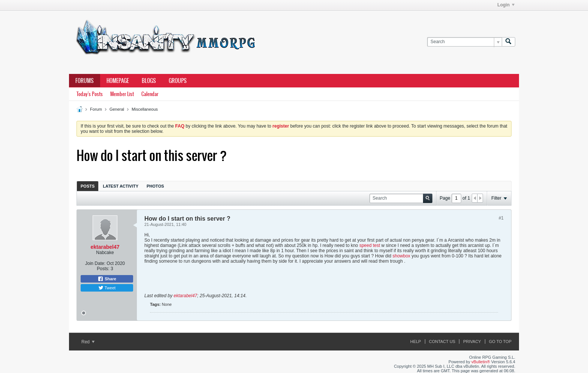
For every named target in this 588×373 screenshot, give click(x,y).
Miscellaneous (145, 109)
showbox (401, 256)
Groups (178, 81)
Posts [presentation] (88, 186)
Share (107, 279)
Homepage (118, 81)
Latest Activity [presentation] (121, 186)
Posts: (103, 269)
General (117, 109)
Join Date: (95, 263)
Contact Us (442, 341)
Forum (96, 109)
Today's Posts (90, 94)
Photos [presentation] (155, 186)
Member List (122, 94)
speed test (370, 245)
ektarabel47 (105, 247)
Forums (85, 81)
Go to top (500, 341)
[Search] (464, 42)
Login (506, 5)
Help (416, 341)
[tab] (88, 186)
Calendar (150, 94)
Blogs (149, 81)
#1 (501, 218)
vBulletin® (481, 362)
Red (88, 342)
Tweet (107, 288)
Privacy (472, 341)
